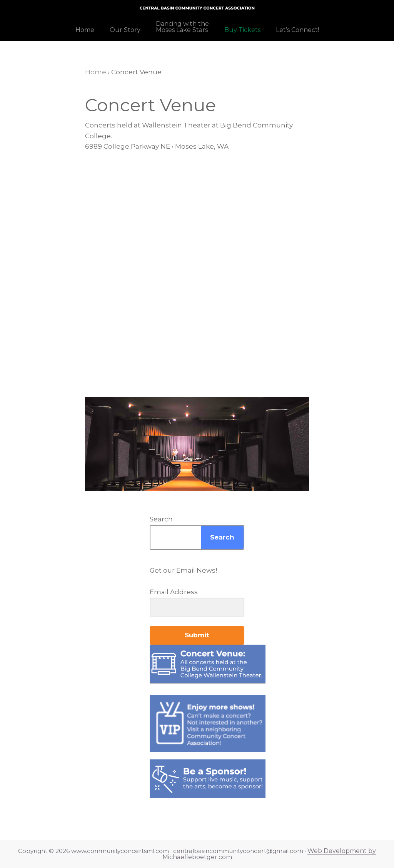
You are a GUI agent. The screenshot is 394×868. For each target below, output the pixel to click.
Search (161, 519)
